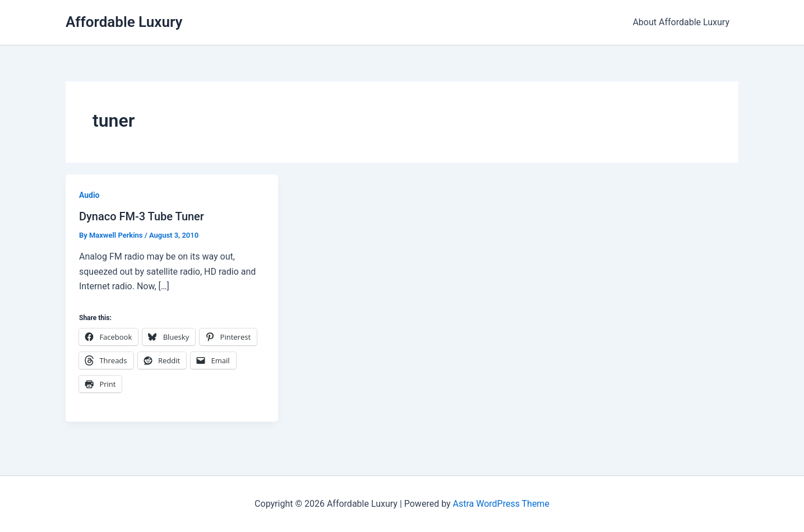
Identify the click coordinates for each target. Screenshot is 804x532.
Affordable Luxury (124, 22)
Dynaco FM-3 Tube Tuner (142, 216)
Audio (89, 195)
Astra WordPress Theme (501, 504)
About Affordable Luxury (681, 22)
